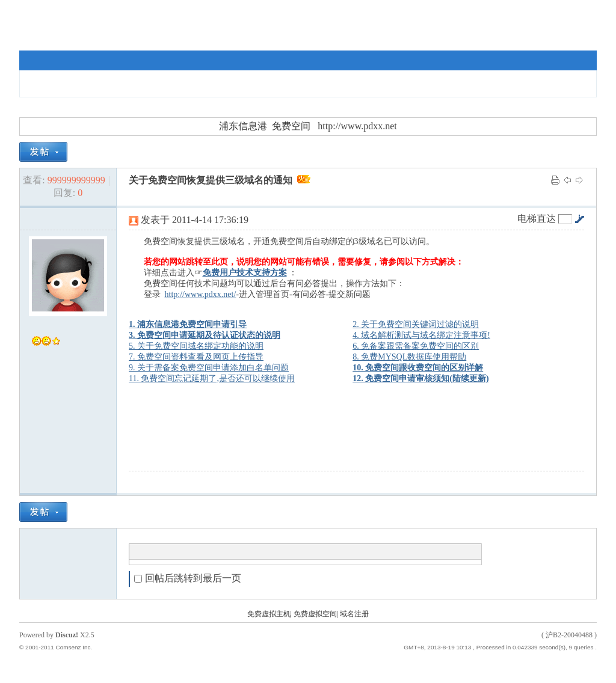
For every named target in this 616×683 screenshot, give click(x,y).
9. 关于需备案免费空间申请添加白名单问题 (209, 368)
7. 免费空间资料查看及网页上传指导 (196, 357)
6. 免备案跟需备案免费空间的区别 (416, 346)
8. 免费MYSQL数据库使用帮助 (409, 357)
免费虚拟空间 (315, 614)
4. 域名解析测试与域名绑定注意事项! (421, 335)
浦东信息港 (243, 126)
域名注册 (354, 614)
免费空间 (291, 126)
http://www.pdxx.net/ (201, 294)
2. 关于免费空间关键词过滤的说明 (416, 324)
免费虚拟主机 (269, 614)
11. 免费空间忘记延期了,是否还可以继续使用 (212, 378)
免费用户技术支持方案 (245, 273)
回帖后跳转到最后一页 (188, 578)
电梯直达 (537, 219)
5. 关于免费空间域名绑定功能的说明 (196, 346)
